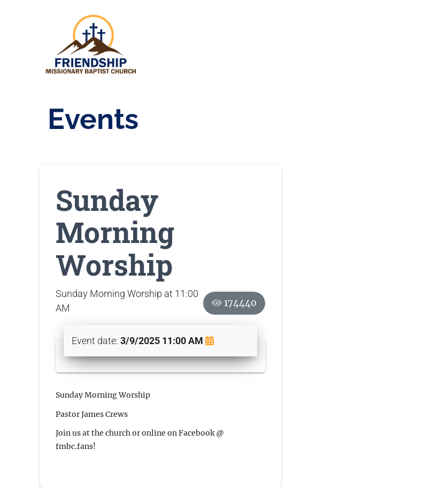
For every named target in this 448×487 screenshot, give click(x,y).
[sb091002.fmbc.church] (93, 45)
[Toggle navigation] (396, 45)
